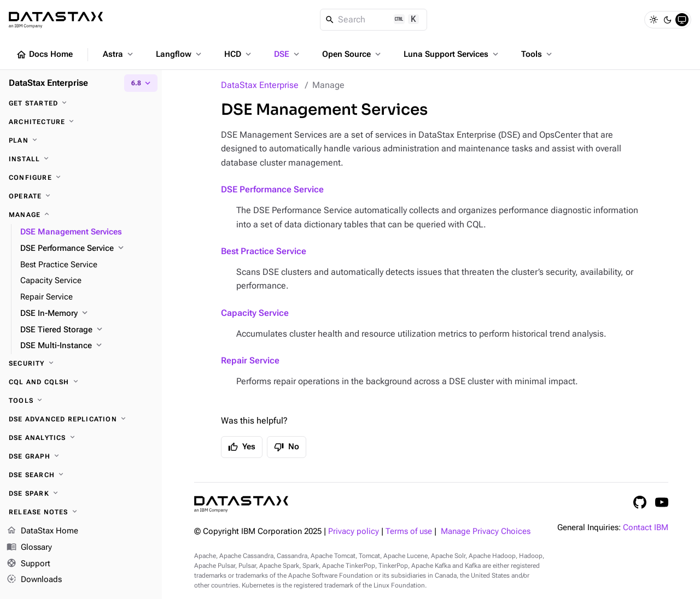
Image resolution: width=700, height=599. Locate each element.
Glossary (29, 548)
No (287, 447)
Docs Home (44, 55)
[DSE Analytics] (81, 438)
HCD (239, 54)
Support (28, 564)
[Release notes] (81, 512)
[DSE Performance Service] (87, 249)
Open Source (352, 54)
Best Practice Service (264, 251)
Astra (119, 54)
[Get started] (81, 103)
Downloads (34, 580)
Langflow (180, 54)
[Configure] (81, 178)
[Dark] (668, 20)
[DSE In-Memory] (87, 314)
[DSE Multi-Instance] (87, 346)
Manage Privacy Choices (486, 532)
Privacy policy (354, 532)
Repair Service (250, 360)
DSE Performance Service (272, 189)
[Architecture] (81, 122)
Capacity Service (255, 313)
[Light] (654, 20)
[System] (682, 20)
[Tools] (81, 401)
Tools (538, 54)
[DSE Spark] (81, 494)
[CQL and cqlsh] (81, 382)
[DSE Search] (81, 475)
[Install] (81, 159)
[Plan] (81, 140)
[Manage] (81, 215)
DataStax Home (42, 531)
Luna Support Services (452, 54)
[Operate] (81, 196)
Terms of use (409, 532)
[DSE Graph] (81, 456)
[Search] (374, 20)
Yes (242, 447)
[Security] (81, 363)
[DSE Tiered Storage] (87, 330)
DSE (288, 54)
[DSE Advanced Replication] (81, 419)
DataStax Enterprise (260, 85)
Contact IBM (646, 528)
